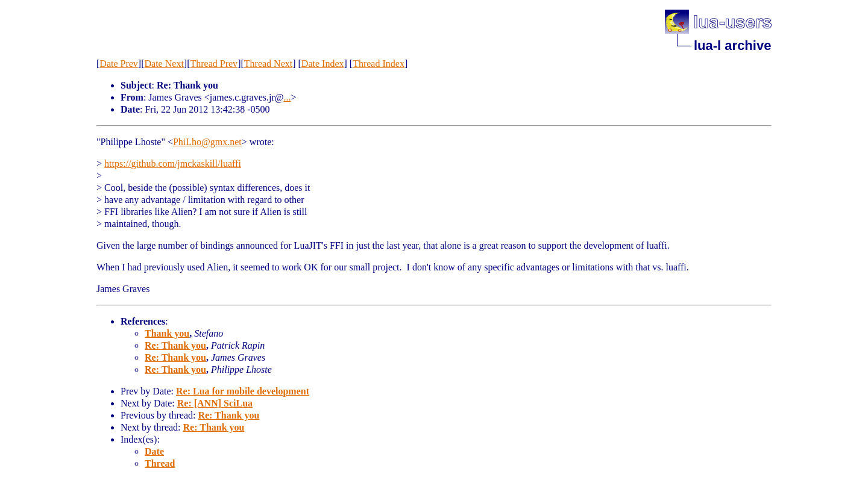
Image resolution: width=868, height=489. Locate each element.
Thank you (167, 333)
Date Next (164, 64)
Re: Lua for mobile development (243, 391)
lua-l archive (732, 45)
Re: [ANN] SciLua (215, 403)
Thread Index (379, 64)
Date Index (323, 64)
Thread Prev (214, 64)
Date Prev (119, 64)
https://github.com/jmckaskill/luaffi (173, 164)
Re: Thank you (175, 345)
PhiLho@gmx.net (207, 142)
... (288, 97)
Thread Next (268, 64)
